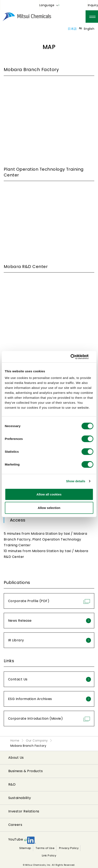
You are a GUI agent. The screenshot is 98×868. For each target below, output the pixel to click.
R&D (12, 784)
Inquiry (93, 5)
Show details (76, 481)
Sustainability (20, 798)
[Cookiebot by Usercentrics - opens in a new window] (75, 357)
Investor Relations (24, 811)
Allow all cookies (49, 494)
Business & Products (25, 771)
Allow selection (49, 508)
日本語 (72, 29)
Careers (15, 825)
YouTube (16, 839)
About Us (16, 758)
